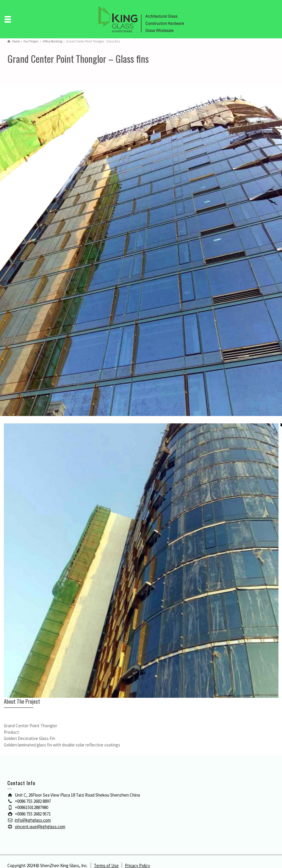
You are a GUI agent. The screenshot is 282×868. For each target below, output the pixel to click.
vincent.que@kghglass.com (40, 827)
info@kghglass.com (33, 820)
